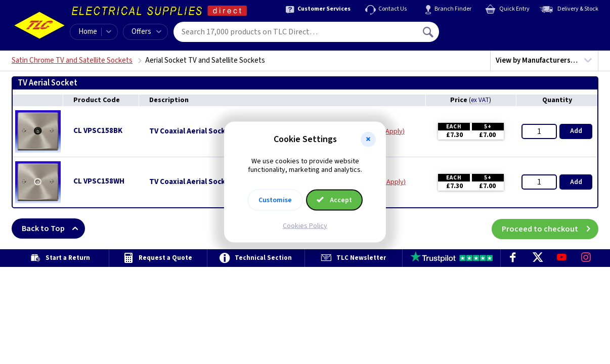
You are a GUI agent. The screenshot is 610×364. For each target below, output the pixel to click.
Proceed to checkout (550, 229)
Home (88, 32)
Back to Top (53, 229)
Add (576, 131)
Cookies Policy (305, 225)
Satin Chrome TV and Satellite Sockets (72, 60)
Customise (275, 200)
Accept (334, 200)
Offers (146, 32)
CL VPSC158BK (98, 131)
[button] (368, 140)
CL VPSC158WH (99, 181)
